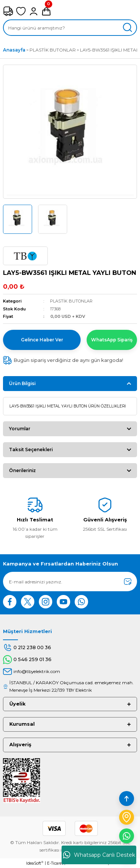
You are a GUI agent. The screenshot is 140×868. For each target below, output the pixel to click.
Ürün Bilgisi (22, 383)
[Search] (70, 28)
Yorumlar (20, 429)
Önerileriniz (22, 470)
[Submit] (128, 582)
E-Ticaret (55, 863)
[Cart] (46, 11)
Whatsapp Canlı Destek (99, 855)
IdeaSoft (35, 863)
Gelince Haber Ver (42, 340)
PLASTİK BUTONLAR (71, 301)
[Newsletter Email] (70, 582)
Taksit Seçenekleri (31, 449)
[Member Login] (34, 11)
